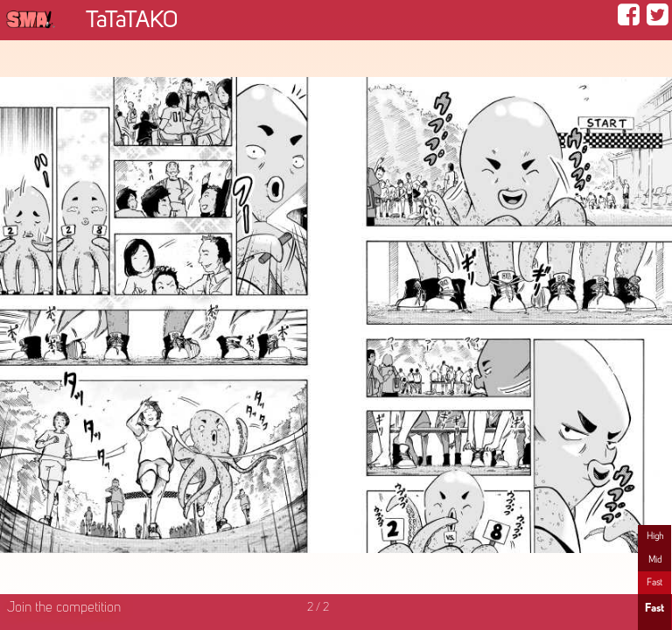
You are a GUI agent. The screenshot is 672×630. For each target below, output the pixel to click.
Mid (655, 560)
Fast (654, 583)
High (655, 536)
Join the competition (64, 608)
